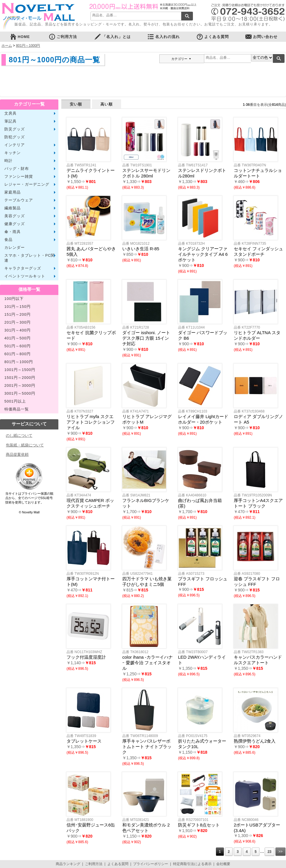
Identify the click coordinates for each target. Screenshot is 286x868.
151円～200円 (18, 315)
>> (280, 852)
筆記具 (11, 121)
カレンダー (15, 248)
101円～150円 (18, 307)
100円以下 (14, 299)
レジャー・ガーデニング (27, 184)
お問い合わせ (261, 37)
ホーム (7, 46)
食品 (8, 240)
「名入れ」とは (112, 37)
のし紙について (19, 435)
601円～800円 (18, 354)
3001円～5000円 (20, 394)
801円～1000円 (28, 46)
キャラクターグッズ (23, 268)
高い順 (107, 104)
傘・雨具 (13, 232)
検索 (187, 16)
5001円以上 (15, 401)
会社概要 (223, 864)
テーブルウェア (19, 200)
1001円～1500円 (20, 370)
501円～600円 (18, 346)
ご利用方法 (63, 37)
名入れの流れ (163, 37)
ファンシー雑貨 (19, 177)
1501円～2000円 (20, 378)
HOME (20, 37)
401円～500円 (18, 338)
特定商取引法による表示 (192, 864)
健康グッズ (15, 224)
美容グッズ (15, 216)
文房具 (11, 113)
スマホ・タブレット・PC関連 (30, 258)
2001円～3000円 (20, 386)
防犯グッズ (15, 137)
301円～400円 (18, 330)
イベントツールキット (25, 276)
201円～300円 (18, 322)
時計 (8, 161)
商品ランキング (68, 864)
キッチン (13, 153)
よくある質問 (212, 37)
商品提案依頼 (17, 454)
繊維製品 (13, 208)
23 (270, 852)
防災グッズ (15, 129)
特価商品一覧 (17, 409)
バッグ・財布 (17, 169)
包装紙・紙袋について (25, 445)
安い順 (76, 104)
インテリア (15, 145)
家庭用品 (13, 192)
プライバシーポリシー (151, 864)
